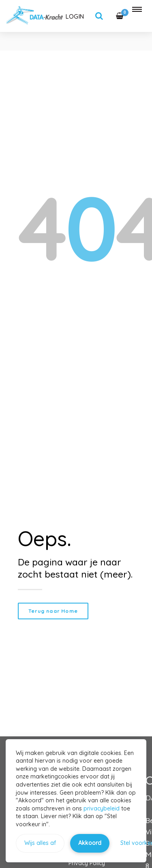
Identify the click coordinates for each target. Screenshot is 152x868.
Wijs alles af (40, 843)
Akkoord (90, 843)
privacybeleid (102, 808)
